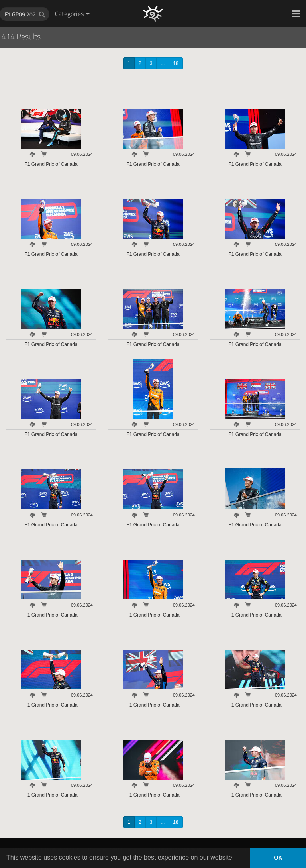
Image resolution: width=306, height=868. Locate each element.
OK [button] (278, 858)
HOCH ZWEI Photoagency (140, 0)
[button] (296, 14)
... (163, 63)
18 (176, 63)
